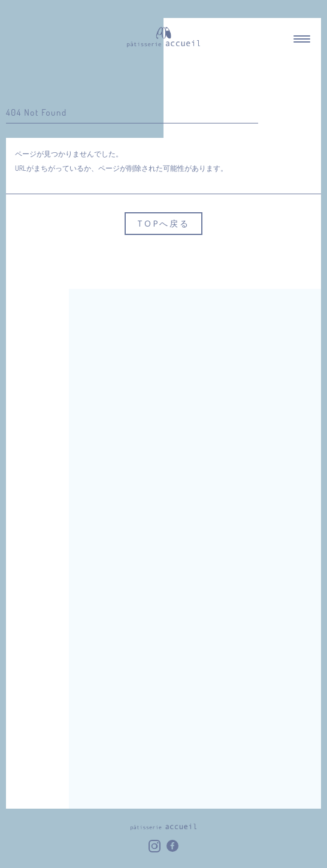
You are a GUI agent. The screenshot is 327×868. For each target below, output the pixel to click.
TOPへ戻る (163, 223)
